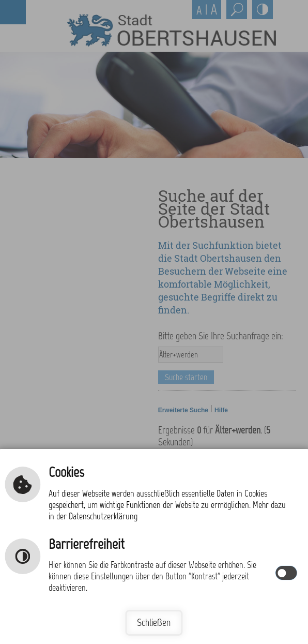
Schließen (154, 623)
